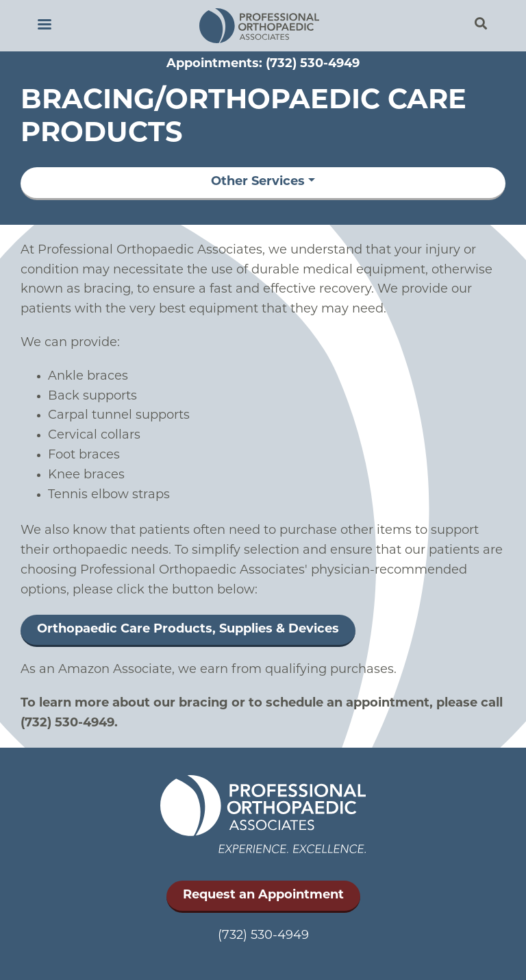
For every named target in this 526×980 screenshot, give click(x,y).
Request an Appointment (263, 895)
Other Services (258, 182)
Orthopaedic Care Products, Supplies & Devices (188, 629)
